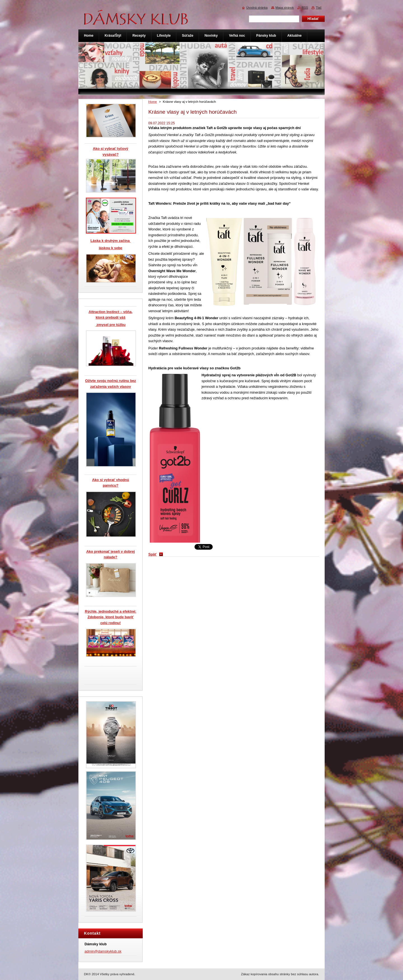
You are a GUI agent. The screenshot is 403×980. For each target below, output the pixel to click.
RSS (305, 8)
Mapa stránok (285, 8)
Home (153, 102)
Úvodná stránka (257, 8)
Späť (153, 554)
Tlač (319, 8)
